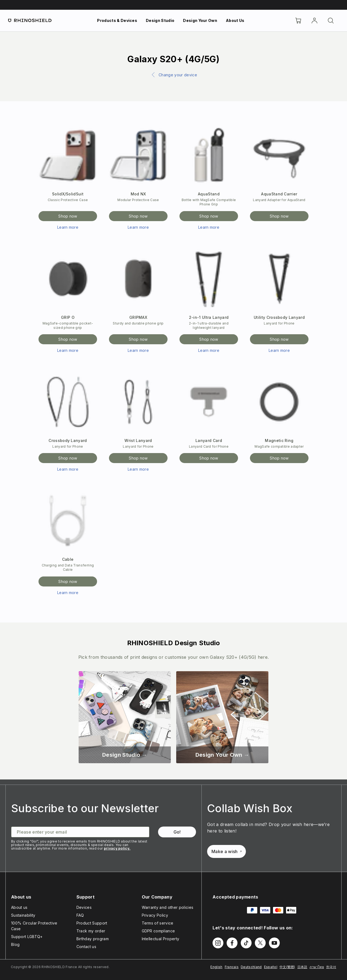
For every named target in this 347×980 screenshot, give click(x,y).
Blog (15, 944)
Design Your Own (200, 20)
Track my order (91, 931)
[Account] (314, 21)
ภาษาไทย (317, 967)
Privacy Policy (155, 915)
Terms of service (158, 923)
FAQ (80, 915)
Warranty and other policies (168, 907)
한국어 (331, 967)
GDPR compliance (158, 931)
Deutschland (251, 967)
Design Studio (160, 20)
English (216, 967)
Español (271, 967)
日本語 (302, 967)
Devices (84, 907)
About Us (235, 20)
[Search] (331, 21)
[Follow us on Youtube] (274, 943)
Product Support (92, 923)
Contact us (86, 947)
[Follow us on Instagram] (218, 943)
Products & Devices (117, 20)
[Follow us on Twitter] (260, 943)
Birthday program (93, 939)
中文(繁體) (287, 967)
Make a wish (226, 851)
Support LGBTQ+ (27, 937)
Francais (232, 967)
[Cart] (298, 21)
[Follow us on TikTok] (246, 943)
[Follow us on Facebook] (232, 943)
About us (19, 907)
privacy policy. (117, 848)
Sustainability (23, 915)
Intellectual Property (161, 939)
